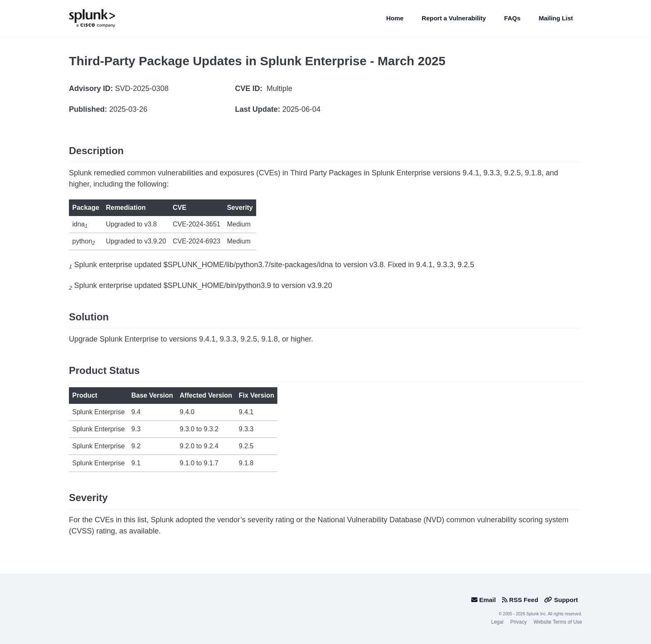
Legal (497, 622)
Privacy (518, 622)
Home (395, 18)
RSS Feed (520, 600)
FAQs (512, 18)
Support (561, 600)
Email (483, 600)
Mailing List (556, 18)
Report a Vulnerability (454, 18)
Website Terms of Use (558, 622)
